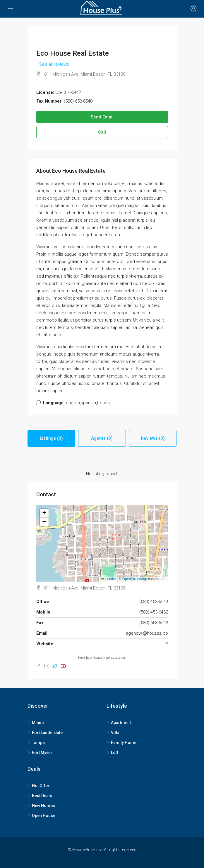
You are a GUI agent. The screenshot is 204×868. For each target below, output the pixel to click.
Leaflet (108, 579)
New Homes (43, 806)
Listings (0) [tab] (51, 438)
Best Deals (42, 796)
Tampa (38, 743)
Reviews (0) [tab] (153, 438)
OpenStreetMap (135, 579)
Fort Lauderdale (47, 733)
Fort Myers (42, 753)
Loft (115, 753)
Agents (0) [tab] (102, 438)
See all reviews (54, 64)
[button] (44, 513)
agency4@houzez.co (147, 633)
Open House (44, 816)
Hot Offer (41, 786)
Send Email (102, 117)
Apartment (121, 723)
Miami (38, 723)
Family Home (124, 743)
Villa (115, 733)
